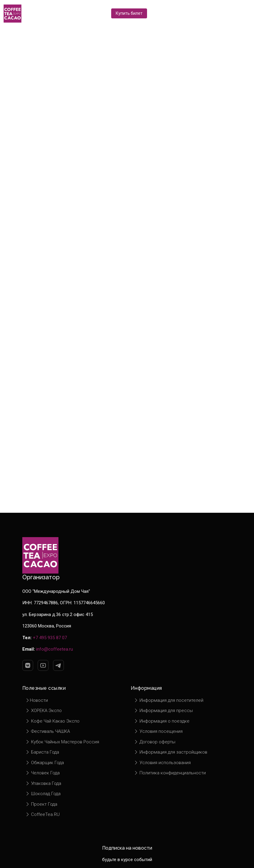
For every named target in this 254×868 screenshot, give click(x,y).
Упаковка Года (43, 783)
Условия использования (162, 763)
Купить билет (129, 13)
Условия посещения (158, 731)
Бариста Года (42, 752)
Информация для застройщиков (171, 752)
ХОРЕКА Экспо (44, 711)
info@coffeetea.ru (55, 649)
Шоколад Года (43, 794)
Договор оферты (155, 742)
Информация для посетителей (169, 700)
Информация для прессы (163, 711)
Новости (37, 700)
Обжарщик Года (45, 763)
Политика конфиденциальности (170, 773)
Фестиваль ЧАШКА (48, 731)
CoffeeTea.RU (42, 814)
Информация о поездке (162, 721)
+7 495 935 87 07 (50, 638)
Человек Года (42, 773)
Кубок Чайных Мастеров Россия (62, 742)
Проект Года (41, 804)
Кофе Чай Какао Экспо (52, 721)
